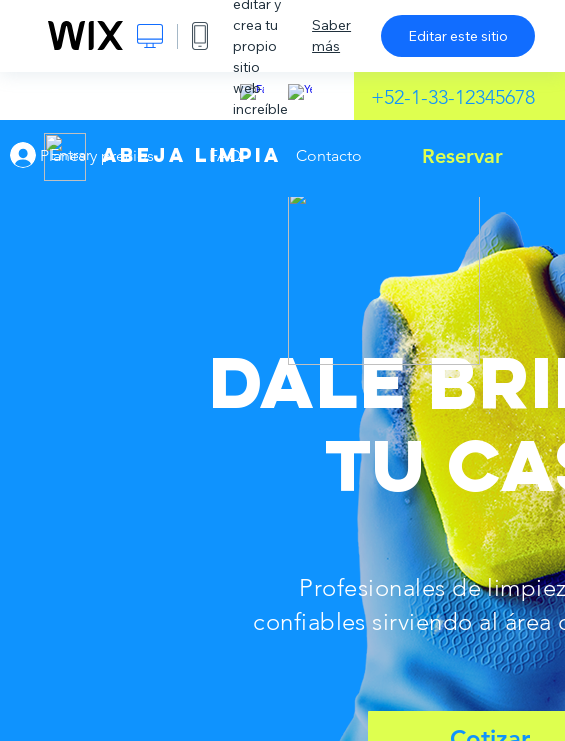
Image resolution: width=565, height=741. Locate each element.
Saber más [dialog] (331, 35)
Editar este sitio (458, 36)
